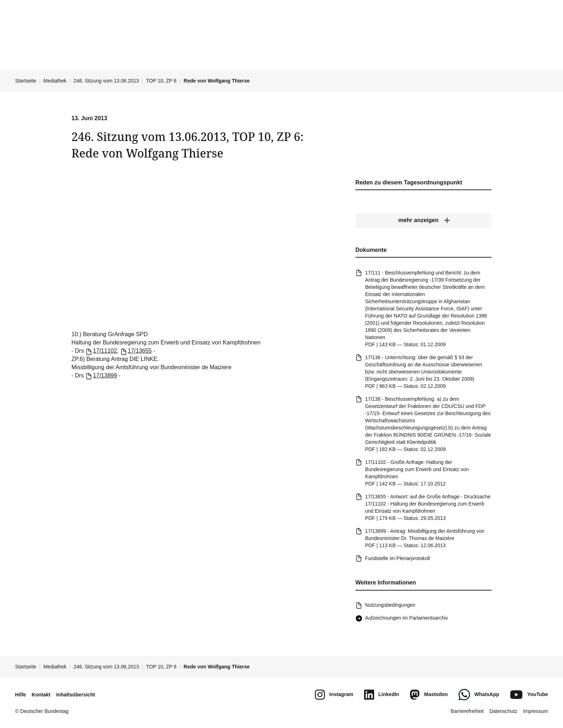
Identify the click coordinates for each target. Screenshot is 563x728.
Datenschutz (503, 711)
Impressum (536, 711)
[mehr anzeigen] (424, 221)
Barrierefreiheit (467, 711)
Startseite (26, 81)
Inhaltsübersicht (75, 695)
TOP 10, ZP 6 (161, 81)
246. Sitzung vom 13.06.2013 (106, 81)
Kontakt (41, 695)
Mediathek (55, 81)
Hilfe (20, 695)
